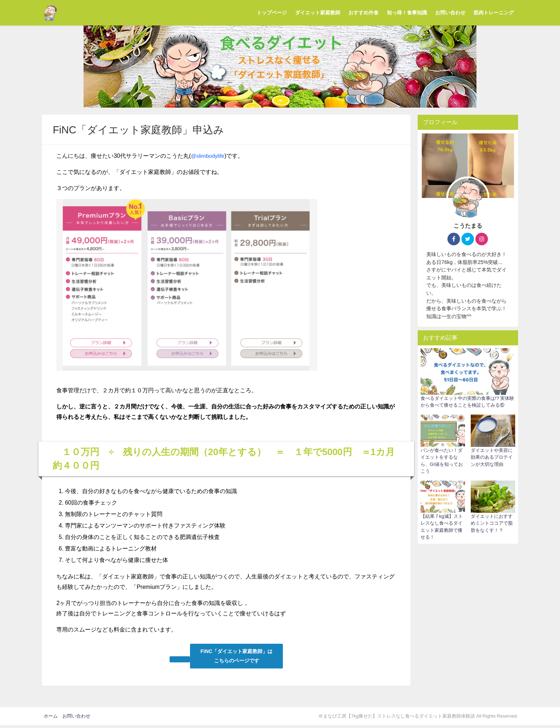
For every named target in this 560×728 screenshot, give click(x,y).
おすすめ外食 (364, 13)
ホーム (51, 719)
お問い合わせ (450, 13)
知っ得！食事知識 (407, 13)
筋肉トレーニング (494, 13)
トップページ (272, 13)
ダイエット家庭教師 (318, 13)
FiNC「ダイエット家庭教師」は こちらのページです (238, 658)
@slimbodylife (209, 156)
